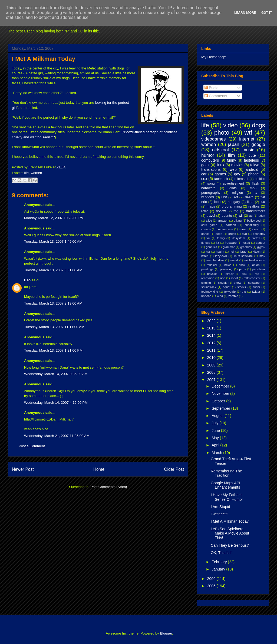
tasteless (251, 160)
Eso (27, 280)
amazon (223, 221)
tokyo (255, 165)
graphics (246, 247)
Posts (211, 88)
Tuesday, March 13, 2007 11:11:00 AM (54, 327)
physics (212, 274)
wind (220, 296)
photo (222, 133)
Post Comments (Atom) (109, 487)
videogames (214, 139)
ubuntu (227, 216)
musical (212, 265)
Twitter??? (220, 514)
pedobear (259, 269)
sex (204, 179)
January (219, 569)
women (36, 173)
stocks (242, 287)
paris (242, 269)
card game (209, 225)
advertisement (233, 183)
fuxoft (246, 243)
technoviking (210, 292)
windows (208, 197)
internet (247, 139)
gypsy (261, 247)
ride (222, 278)
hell (232, 252)
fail (208, 238)
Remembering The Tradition (226, 473)
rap (257, 274)
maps (211, 206)
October (219, 401)
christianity (252, 225)
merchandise (215, 260)
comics (206, 229)
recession (208, 278)
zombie (233, 296)
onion (256, 265)
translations (211, 169)
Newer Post (23, 469)
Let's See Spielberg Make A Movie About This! (230, 533)
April (216, 445)
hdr (208, 252)
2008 (212, 372)
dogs (258, 125)
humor (208, 155)
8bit (224, 197)
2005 (212, 586)
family (221, 238)
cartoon (231, 225)
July (215, 423)
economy (259, 234)
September (221, 408)
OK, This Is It (222, 553)
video (230, 125)
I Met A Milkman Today (44, 59)
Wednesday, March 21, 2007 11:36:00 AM (57, 436)
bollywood (254, 221)
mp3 (253, 188)
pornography (211, 193)
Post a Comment (32, 446)
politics (260, 179)
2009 (212, 365)
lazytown (221, 256)
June (216, 431)
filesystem (238, 238)
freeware (231, 243)
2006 (212, 579)
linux (220, 165)
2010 (212, 358)
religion (238, 193)
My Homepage (214, 57)
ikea (250, 202)
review (221, 211)
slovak (222, 283)
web (233, 169)
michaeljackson (255, 260)
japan (234, 144)
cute (252, 155)
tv (256, 193)
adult (262, 216)
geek (205, 165)
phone (254, 174)
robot (235, 278)
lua (263, 202)
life (27, 173)
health (220, 252)
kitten (205, 256)
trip (244, 292)
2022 (212, 321)
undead (206, 296)
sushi (256, 287)
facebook (221, 179)
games (220, 174)
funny (231, 160)
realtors (254, 206)
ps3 (244, 274)
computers (210, 160)
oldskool (220, 150)
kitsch (257, 252)
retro (205, 211)
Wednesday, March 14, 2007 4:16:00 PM (56, 403)
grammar (229, 247)
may (262, 256)
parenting (226, 269)
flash (255, 183)
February (220, 562)
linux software (243, 256)
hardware (208, 188)
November (221, 393)
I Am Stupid (220, 507)
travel (211, 216)
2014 (212, 335)
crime (243, 229)
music (248, 150)
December (221, 386)
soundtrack (209, 287)
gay (237, 174)
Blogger (166, 633)
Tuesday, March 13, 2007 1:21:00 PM (53, 350)
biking (238, 221)
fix (217, 243)
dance (205, 234)
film (231, 155)
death (249, 197)
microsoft (241, 179)
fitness (206, 243)
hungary (234, 202)
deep (219, 234)
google (258, 144)
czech (256, 229)
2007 (212, 380)
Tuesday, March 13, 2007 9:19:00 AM (53, 303)
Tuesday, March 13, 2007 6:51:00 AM (53, 270)
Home (99, 469)
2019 (212, 328)
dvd (244, 234)
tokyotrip (230, 292)
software (254, 283)
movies (237, 165)
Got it (267, 13)
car (204, 174)
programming (232, 206)
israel (244, 252)
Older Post (174, 469)
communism (225, 229)
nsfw (242, 265)
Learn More (245, 13)
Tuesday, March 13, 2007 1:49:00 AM (53, 241)
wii (241, 216)
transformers (255, 211)
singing (206, 283)
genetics (212, 247)
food (217, 202)
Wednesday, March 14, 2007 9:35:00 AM (56, 374)
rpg (236, 211)
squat (227, 287)
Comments (216, 96)
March (217, 453)
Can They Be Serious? (230, 545)
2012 (212, 343)
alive (209, 221)
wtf (248, 133)
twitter (256, 292)
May (216, 438)
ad (251, 216)
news (228, 265)
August (218, 416)
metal (234, 260)
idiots (233, 188)
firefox (256, 238)
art (236, 197)
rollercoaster (252, 278)
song (211, 183)
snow (238, 283)
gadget (260, 243)
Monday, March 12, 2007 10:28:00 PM (54, 218)
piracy (230, 274)
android (252, 169)
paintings (207, 269)
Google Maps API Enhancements (225, 485)
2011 (212, 350)
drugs (232, 234)
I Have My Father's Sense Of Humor (227, 497)
